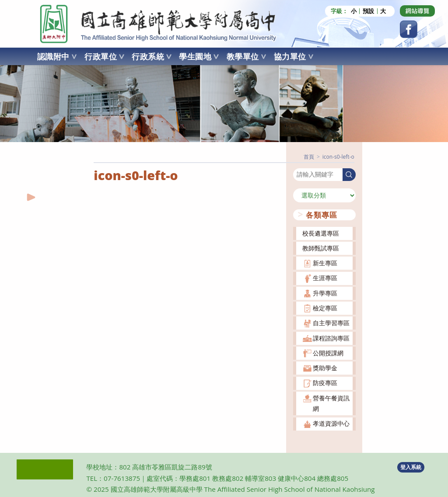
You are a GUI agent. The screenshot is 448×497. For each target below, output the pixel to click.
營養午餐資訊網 (331, 403)
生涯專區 (325, 278)
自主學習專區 (331, 323)
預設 (368, 11)
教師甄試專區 (321, 248)
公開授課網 (328, 353)
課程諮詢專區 (331, 338)
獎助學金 (325, 368)
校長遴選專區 (321, 233)
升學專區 (325, 293)
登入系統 (411, 467)
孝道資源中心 (331, 423)
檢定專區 (325, 308)
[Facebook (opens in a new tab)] (409, 29)
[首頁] (309, 157)
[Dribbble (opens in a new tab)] (417, 11)
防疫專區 (325, 383)
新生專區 (325, 263)
